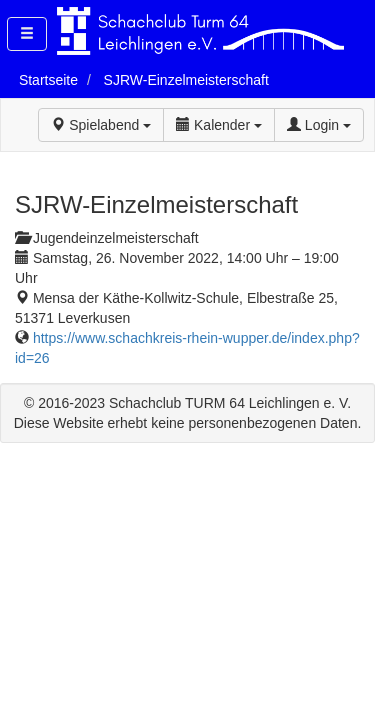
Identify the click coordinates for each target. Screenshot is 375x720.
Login (319, 125)
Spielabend (101, 125)
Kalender (219, 125)
